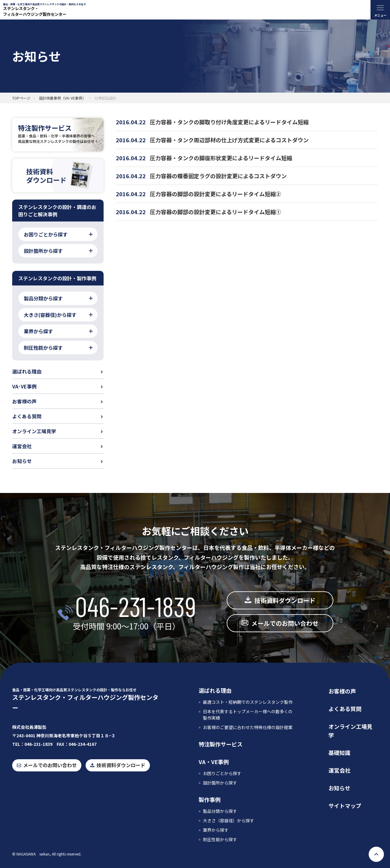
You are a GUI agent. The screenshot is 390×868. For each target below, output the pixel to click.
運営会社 (22, 446)
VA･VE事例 (24, 386)
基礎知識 (339, 753)
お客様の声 (24, 401)
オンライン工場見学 (34, 431)
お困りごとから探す (222, 773)
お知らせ (22, 461)
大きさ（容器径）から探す (229, 820)
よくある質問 (27, 416)
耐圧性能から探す (220, 839)
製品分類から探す (220, 811)
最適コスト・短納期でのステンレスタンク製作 (248, 702)
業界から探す (216, 830)
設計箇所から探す (220, 783)
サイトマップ (345, 806)
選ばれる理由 (27, 371)
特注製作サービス (221, 744)
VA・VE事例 (214, 762)
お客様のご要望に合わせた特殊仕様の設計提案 (248, 727)
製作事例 (210, 799)
